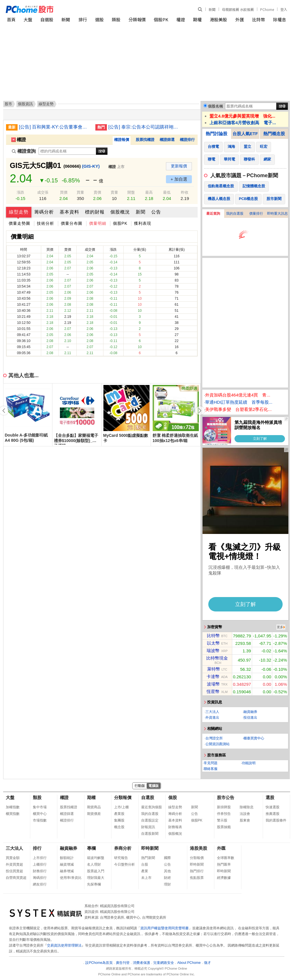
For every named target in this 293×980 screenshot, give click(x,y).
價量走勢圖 (19, 223)
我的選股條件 (276, 820)
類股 (116, 19)
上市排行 (40, 858)
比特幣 (259, 19)
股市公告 (226, 797)
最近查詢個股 (152, 807)
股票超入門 (96, 871)
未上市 (146, 878)
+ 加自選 (179, 179)
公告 (156, 212)
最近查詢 (213, 214)
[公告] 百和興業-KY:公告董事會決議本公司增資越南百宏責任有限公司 (55, 127)
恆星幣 (213, 691)
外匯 (240, 19)
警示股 (222, 820)
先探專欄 (94, 884)
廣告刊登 (123, 963)
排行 (83, 19)
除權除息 (247, 807)
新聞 (212, 9)
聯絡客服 (211, 769)
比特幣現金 (217, 658)
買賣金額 (13, 858)
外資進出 (212, 717)
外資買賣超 (14, 864)
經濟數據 (224, 878)
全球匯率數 (226, 858)
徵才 (207, 963)
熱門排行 (197, 871)
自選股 (47, 19)
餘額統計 (67, 858)
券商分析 (123, 848)
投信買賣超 (14, 871)
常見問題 (211, 763)
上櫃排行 (40, 864)
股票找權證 (145, 140)
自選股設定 (150, 820)
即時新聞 (150, 848)
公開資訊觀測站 (218, 744)
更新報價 (179, 166)
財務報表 (175, 827)
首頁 (11, 19)
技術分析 (46, 223)
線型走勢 (19, 212)
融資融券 (250, 712)
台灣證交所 (214, 738)
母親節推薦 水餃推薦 (238, 9)
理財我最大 (96, 878)
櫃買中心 (40, 814)
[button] (200, 411)
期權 (197, 19)
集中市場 (40, 807)
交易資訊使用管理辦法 (64, 945)
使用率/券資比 (71, 878)
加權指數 (13, 807)
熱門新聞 (148, 858)
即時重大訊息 (277, 214)
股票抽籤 (224, 827)
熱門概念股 (274, 134)
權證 (181, 19)
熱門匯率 (224, 864)
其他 (167, 871)
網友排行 (40, 884)
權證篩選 (167, 140)
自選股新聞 (150, 834)
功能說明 (249, 763)
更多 (280, 627)
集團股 (119, 820)
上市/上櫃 (121, 807)
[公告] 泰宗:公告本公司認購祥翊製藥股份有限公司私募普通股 (144, 127)
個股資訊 (25, 104)
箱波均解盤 (96, 858)
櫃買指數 (13, 814)
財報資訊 (148, 827)
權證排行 (187, 140)
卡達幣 (213, 676)
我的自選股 (235, 214)
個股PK (161, 19)
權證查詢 (24, 151)
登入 (284, 9)
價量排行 (256, 214)
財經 (167, 878)
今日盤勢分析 (124, 864)
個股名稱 (216, 106)
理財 (167, 884)
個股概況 (120, 212)
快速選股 (273, 807)
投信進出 (250, 717)
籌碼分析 (44, 212)
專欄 (91, 848)
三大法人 (212, 712)
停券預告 (224, 814)
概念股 (119, 827)
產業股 (119, 814)
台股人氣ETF (245, 134)
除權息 (280, 19)
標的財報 (95, 212)
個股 (173, 797)
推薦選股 (273, 814)
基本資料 (69, 212)
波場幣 (213, 684)
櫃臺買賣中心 (254, 738)
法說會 (245, 814)
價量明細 (98, 223)
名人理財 (94, 864)
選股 (99, 19)
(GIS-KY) (91, 166)
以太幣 (213, 643)
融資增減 (67, 864)
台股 (145, 864)
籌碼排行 (40, 878)
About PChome (189, 963)
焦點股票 (197, 878)
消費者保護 (141, 963)
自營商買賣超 (16, 878)
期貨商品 (94, 807)
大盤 (28, 19)
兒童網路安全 (164, 963)
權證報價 (122, 140)
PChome (267, 9)
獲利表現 (143, 223)
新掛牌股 (224, 807)
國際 (167, 858)
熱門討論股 (217, 134)
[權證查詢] (67, 151)
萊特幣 (214, 669)
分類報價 (137, 19)
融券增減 (67, 871)
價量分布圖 (72, 223)
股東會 (245, 820)
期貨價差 (94, 814)
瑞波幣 (213, 650)
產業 (145, 871)
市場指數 (40, 820)
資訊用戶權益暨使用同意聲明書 (165, 928)
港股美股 (218, 19)
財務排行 (40, 871)
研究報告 (121, 858)
